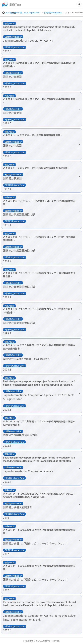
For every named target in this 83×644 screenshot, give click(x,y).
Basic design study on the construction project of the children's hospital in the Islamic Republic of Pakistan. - (39, 28)
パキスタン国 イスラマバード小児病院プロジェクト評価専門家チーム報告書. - (39, 311)
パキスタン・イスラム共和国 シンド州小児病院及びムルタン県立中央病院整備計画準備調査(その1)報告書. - (39, 495)
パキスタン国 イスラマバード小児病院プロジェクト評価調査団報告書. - (39, 202)
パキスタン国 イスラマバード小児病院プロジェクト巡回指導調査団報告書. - (39, 275)
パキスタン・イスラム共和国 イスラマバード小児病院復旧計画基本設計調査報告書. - (39, 347)
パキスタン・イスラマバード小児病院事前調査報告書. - (33, 135)
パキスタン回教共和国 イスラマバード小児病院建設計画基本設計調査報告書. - (39, 65)
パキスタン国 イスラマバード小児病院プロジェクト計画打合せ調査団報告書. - (39, 239)
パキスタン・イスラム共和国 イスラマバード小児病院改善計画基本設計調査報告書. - (39, 423)
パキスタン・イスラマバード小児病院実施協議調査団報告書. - (36, 168)
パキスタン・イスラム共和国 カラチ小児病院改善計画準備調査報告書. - (39, 531)
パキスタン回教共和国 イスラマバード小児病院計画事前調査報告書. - (39, 101)
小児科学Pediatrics (53, 13)
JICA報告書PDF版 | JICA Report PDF (22, 13)
